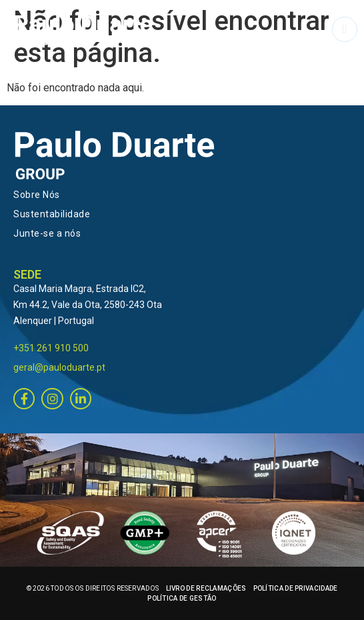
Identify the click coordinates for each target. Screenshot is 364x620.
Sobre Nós (37, 195)
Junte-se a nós (47, 233)
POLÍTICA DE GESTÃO (182, 598)
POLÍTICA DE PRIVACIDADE (296, 588)
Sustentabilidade (52, 214)
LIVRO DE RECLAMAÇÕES (206, 588)
